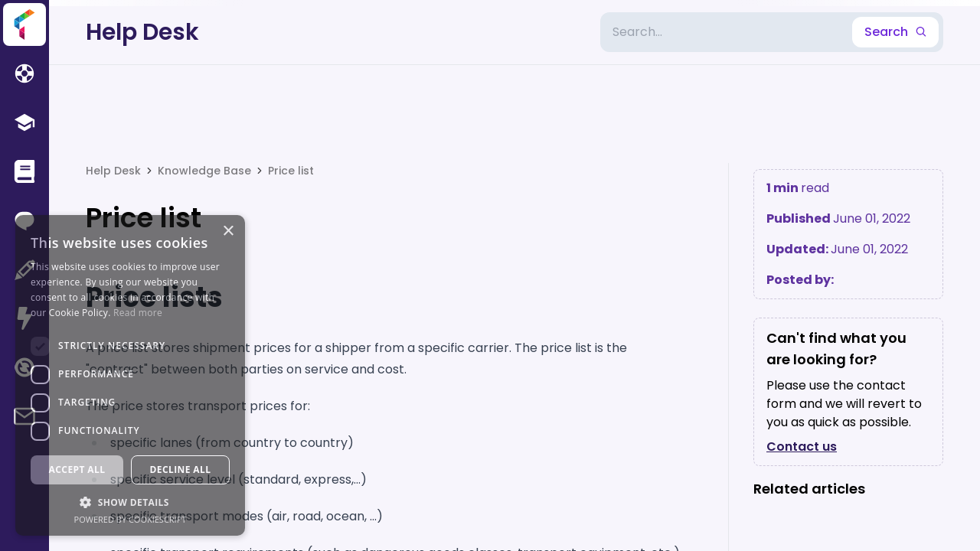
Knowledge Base (204, 171)
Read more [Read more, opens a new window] (138, 313)
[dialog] (130, 375)
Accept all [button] (77, 469)
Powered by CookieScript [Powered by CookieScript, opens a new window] (131, 519)
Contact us (802, 447)
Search (895, 32)
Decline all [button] (181, 469)
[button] (130, 502)
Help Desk (142, 32)
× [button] (228, 231)
